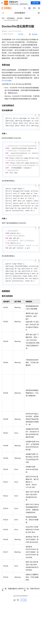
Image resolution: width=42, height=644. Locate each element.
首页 (3, 18)
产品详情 (20, 34)
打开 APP (36, 3)
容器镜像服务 (11, 18)
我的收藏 (35, 34)
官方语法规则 (7, 81)
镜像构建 (27, 18)
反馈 (24, 605)
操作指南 (20, 18)
